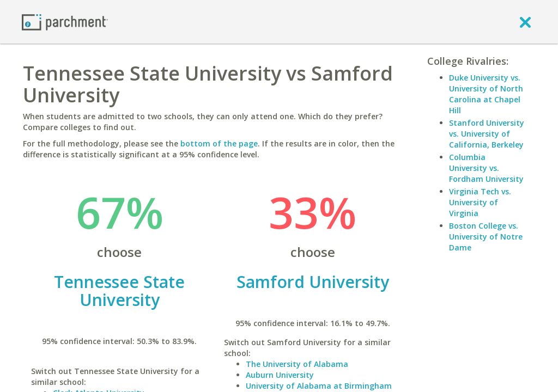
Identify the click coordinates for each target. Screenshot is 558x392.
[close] (525, 22)
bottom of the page (219, 143)
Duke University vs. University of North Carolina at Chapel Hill (486, 94)
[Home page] (65, 22)
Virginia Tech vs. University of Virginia (480, 202)
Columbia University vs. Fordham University (486, 168)
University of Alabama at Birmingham (319, 386)
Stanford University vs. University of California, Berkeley (487, 134)
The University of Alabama (297, 364)
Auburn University (280, 375)
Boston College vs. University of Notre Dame (486, 237)
